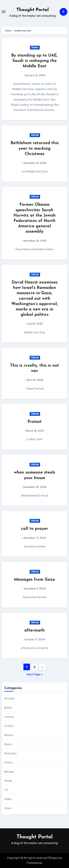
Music (8, 744)
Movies (9, 735)
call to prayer (34, 529)
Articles (9, 699)
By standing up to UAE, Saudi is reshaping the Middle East (34, 61)
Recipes (9, 772)
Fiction (9, 726)
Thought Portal (33, 10)
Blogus (54, 858)
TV (6, 790)
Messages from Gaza (34, 580)
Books (8, 708)
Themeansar (34, 863)
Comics (9, 717)
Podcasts (10, 753)
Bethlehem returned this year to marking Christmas (35, 148)
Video (35, 48)
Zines (8, 808)
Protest (35, 422)
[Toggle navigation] (4, 12)
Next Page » (35, 674)
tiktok (35, 135)
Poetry (9, 763)
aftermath (34, 631)
